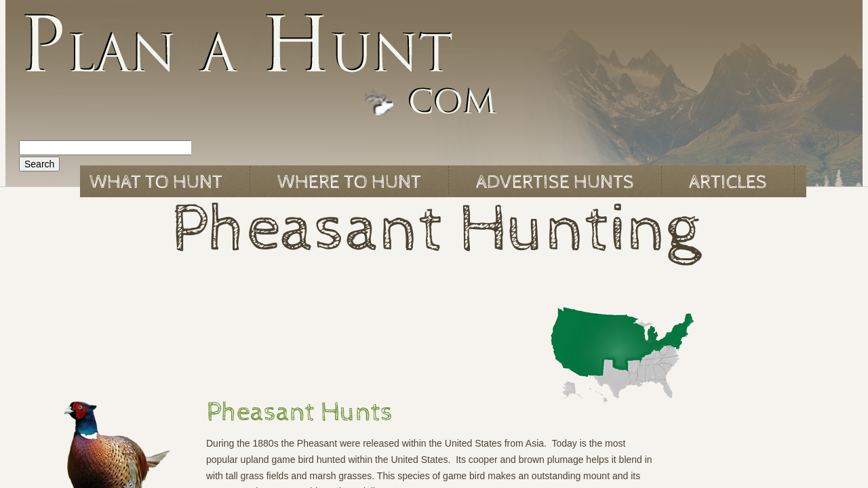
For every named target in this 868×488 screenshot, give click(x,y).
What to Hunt (156, 182)
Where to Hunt (349, 182)
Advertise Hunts (555, 182)
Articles (728, 182)
